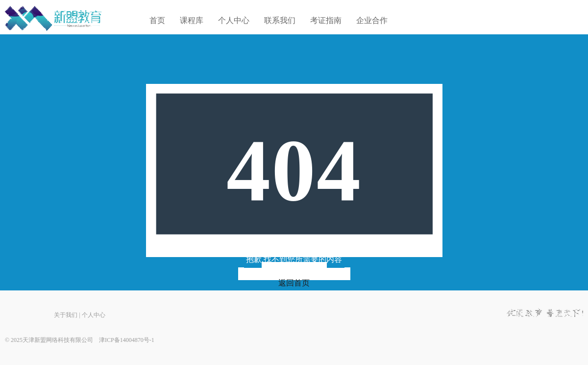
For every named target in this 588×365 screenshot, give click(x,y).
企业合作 (372, 20)
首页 (157, 20)
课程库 (192, 20)
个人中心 (234, 20)
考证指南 (326, 20)
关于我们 (66, 315)
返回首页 (294, 283)
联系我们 (280, 20)
